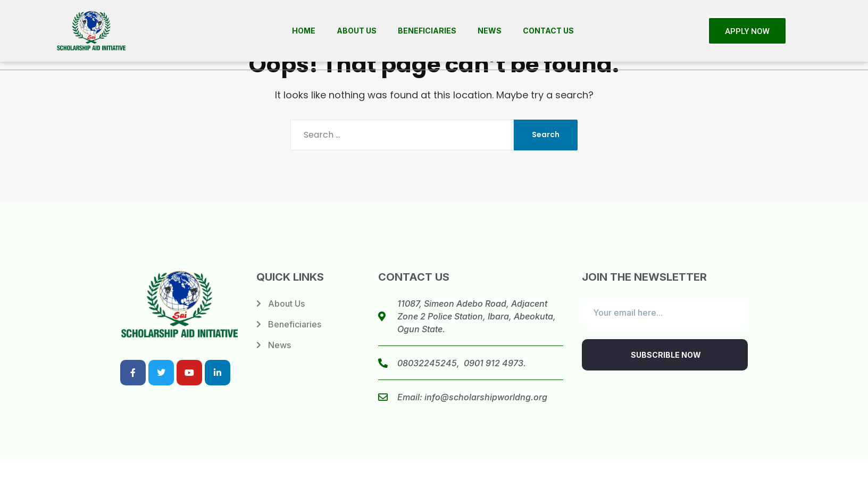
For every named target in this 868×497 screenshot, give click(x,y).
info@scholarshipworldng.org (486, 397)
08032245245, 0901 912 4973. (462, 363)
